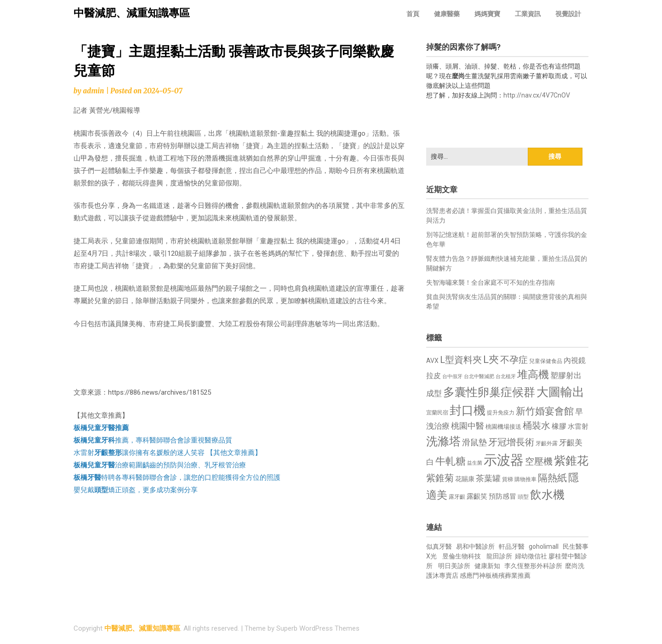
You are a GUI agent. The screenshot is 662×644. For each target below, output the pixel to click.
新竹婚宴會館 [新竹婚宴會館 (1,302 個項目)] (545, 411)
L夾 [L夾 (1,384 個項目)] (491, 359)
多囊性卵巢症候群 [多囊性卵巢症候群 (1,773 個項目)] (489, 392)
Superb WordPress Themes (318, 628)
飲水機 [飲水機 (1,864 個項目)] (547, 494)
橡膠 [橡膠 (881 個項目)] (559, 426)
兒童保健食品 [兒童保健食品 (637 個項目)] (546, 361)
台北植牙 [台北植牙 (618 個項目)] (506, 377)
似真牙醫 (439, 546)
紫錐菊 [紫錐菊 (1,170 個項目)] (440, 478)
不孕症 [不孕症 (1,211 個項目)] (514, 360)
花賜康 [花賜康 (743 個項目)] (465, 479)
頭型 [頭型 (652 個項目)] (523, 497)
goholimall (544, 546)
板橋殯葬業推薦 (508, 575)
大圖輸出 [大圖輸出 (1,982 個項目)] (560, 392)
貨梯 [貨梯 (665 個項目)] (508, 479)
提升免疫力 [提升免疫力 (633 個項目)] (501, 413)
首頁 (413, 14)
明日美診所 (454, 566)
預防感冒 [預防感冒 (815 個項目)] (502, 496)
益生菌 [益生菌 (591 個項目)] (475, 463)
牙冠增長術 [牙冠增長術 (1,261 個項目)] (511, 442)
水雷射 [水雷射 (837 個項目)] (578, 426)
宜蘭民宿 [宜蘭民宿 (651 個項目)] (437, 413)
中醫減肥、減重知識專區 (132, 13)
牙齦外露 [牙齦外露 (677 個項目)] (547, 443)
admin (93, 91)
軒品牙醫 (512, 546)
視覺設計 (568, 14)
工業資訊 (528, 14)
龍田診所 (499, 556)
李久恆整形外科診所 (534, 566)
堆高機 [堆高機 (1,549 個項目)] (533, 375)
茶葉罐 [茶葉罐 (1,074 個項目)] (488, 478)
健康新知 (487, 566)
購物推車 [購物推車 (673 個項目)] (525, 479)
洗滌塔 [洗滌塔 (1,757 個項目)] (443, 441)
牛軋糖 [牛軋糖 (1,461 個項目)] (451, 461)
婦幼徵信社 (532, 556)
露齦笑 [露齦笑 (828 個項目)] (477, 496)
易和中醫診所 (475, 546)
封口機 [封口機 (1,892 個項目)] (468, 410)
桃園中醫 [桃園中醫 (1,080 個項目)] (468, 426)
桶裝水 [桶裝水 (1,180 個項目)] (536, 426)
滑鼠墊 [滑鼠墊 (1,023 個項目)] (474, 443)
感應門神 (473, 575)
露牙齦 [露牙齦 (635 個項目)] (457, 497)
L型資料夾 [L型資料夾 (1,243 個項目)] (461, 360)
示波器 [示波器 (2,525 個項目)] (504, 460)
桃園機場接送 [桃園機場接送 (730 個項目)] (503, 427)
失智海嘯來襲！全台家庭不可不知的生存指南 (491, 282)
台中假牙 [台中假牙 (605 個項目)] (452, 377)
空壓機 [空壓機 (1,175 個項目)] (539, 462)
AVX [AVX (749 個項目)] (432, 361)
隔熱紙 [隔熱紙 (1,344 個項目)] (552, 478)
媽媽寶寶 (487, 14)
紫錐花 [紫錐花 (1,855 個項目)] (571, 460)
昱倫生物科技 (462, 556)
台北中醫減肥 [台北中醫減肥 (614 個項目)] (479, 377)
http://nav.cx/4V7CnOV (537, 95)
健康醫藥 (447, 14)
